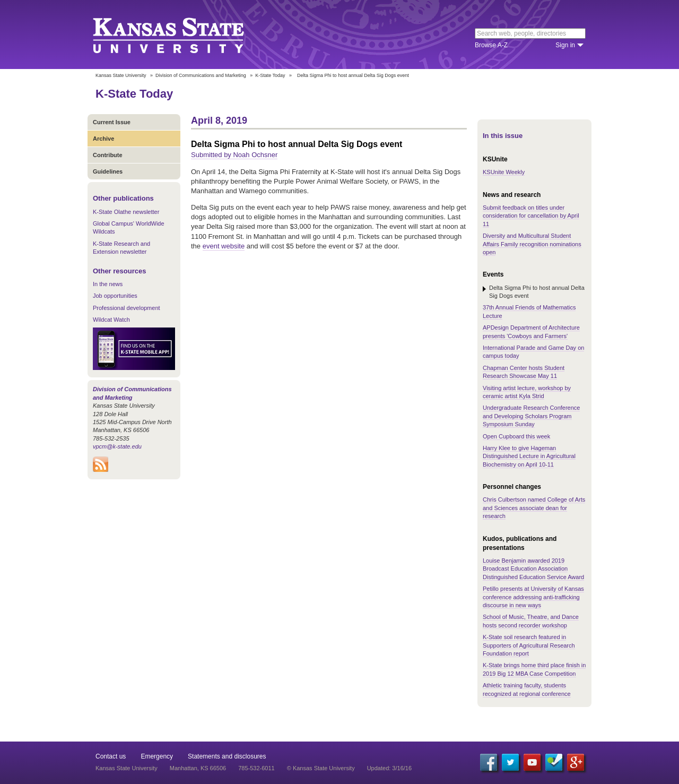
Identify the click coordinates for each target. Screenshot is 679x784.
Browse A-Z (491, 45)
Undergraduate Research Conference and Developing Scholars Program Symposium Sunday (531, 416)
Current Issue (112, 122)
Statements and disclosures (227, 756)
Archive (103, 139)
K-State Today (270, 75)
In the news (108, 284)
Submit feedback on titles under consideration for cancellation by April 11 (531, 216)
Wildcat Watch (111, 320)
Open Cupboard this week (516, 436)
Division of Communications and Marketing (201, 75)
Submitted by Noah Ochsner (234, 155)
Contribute (108, 155)
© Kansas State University (321, 768)
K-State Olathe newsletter (126, 212)
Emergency (157, 756)
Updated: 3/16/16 (389, 768)
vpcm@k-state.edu (117, 446)
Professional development (127, 308)
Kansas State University (182, 35)
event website (224, 246)
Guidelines (108, 171)
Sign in (565, 45)
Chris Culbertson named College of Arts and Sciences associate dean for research (534, 508)
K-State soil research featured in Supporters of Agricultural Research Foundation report (529, 645)
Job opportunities (115, 296)
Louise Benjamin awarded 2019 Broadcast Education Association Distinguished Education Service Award (533, 569)
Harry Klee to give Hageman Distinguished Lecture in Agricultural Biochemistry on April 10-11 (529, 456)
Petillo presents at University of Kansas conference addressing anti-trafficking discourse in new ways (533, 597)
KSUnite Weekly (504, 172)
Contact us (111, 756)
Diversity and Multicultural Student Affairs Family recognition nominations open (532, 244)
